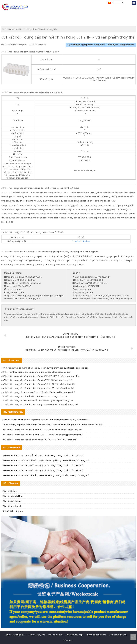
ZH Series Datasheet (81, 241)
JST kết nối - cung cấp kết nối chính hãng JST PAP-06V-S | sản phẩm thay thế (40, 404)
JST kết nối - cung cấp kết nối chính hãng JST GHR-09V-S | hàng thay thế (38, 388)
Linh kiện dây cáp (74, 635)
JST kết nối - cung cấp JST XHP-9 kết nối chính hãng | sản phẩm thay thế (37, 400)
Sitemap (68, 640)
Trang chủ (31, 29)
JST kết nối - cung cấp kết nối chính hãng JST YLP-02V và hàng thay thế (37, 380)
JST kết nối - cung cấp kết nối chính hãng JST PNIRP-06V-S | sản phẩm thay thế (40, 376)
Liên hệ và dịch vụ (118, 635)
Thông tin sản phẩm (96, 635)
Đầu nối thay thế (37, 635)
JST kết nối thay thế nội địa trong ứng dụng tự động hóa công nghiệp (36, 372)
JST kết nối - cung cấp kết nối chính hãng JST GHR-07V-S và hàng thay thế (38, 384)
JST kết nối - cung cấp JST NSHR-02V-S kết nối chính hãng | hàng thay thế (38, 392)
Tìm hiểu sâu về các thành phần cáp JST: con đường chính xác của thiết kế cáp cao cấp (45, 368)
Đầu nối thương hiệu (48, 29)
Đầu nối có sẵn (55, 635)
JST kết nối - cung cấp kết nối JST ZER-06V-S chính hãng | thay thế (34, 396)
